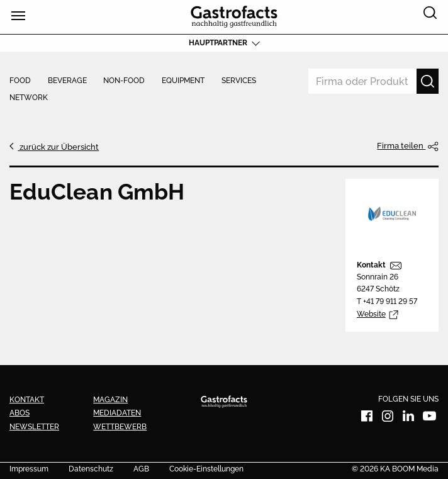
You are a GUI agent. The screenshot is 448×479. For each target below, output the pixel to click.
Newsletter (34, 427)
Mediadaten (117, 413)
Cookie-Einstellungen (206, 470)
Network (29, 98)
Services (239, 81)
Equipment (183, 81)
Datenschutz (91, 470)
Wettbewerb (120, 427)
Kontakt (371, 265)
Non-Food (124, 81)
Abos (20, 413)
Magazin (110, 400)
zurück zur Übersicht (58, 147)
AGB (141, 470)
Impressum (29, 470)
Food (20, 81)
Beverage (67, 81)
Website (371, 314)
